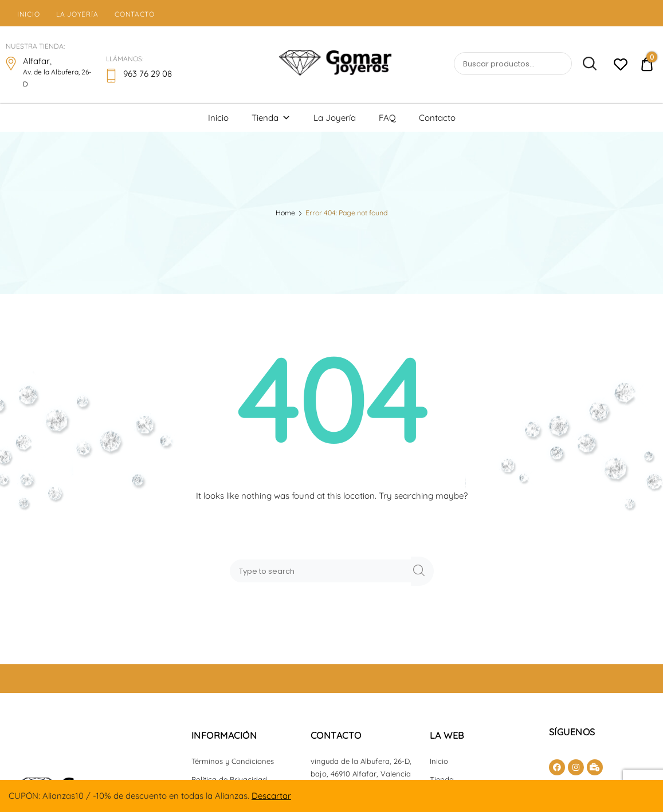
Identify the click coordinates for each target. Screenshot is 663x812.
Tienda (271, 118)
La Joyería (77, 14)
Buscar (585, 64)
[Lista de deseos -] (620, 66)
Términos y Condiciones (233, 761)
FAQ (387, 118)
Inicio (28, 14)
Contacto (135, 14)
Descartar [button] (271, 796)
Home (285, 213)
